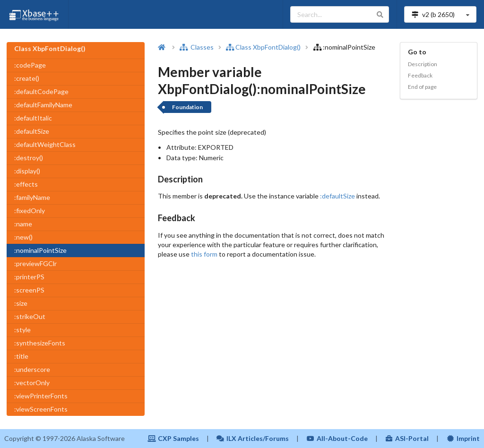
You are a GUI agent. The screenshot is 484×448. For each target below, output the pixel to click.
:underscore (32, 369)
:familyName (32, 197)
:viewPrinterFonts (41, 396)
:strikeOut (30, 316)
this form (204, 254)
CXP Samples (173, 438)
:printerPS (29, 277)
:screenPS (29, 290)
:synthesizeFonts (40, 343)
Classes (197, 47)
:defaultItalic (33, 118)
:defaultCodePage (41, 91)
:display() (27, 171)
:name (23, 224)
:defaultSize (32, 131)
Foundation (187, 107)
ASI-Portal (407, 438)
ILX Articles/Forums (253, 438)
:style (22, 330)
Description (423, 64)
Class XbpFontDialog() (263, 47)
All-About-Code (337, 438)
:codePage (30, 65)
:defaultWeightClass (45, 144)
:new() (23, 237)
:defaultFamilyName (43, 105)
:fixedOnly (30, 211)
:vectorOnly (32, 383)
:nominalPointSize (40, 250)
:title (21, 356)
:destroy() (29, 158)
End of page (422, 87)
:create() (27, 78)
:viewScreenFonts (41, 409)
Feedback (420, 75)
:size (21, 303)
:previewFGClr (35, 263)
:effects (26, 184)
